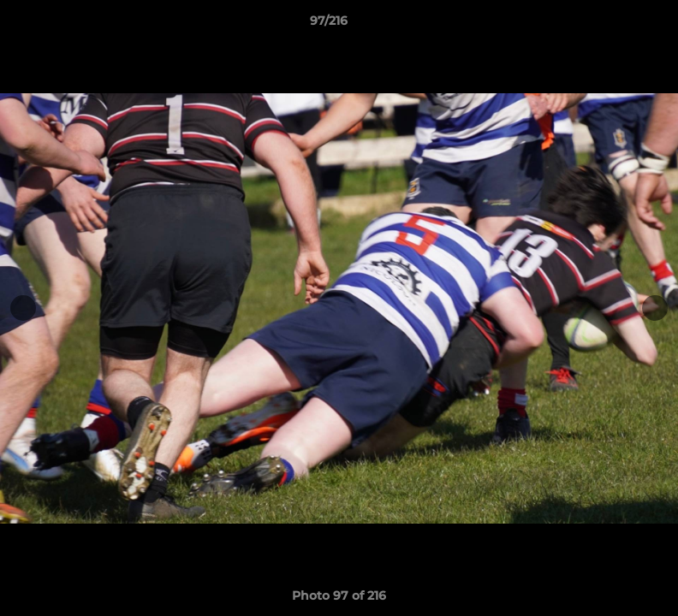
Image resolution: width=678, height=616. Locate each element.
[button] (606, 25)
